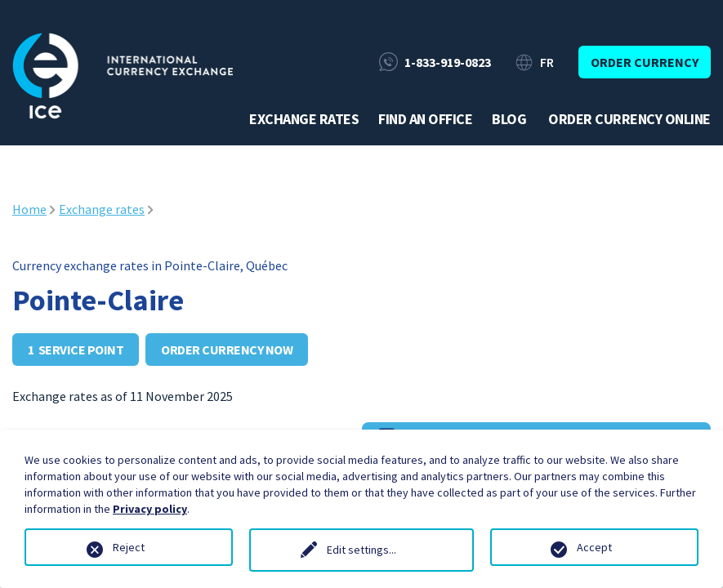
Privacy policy (150, 509)
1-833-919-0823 (448, 62)
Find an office (425, 119)
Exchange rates (304, 119)
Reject (129, 547)
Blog (509, 119)
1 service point (76, 350)
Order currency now (227, 350)
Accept (594, 547)
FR (547, 62)
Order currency (645, 62)
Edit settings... (361, 550)
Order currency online (629, 119)
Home (29, 209)
